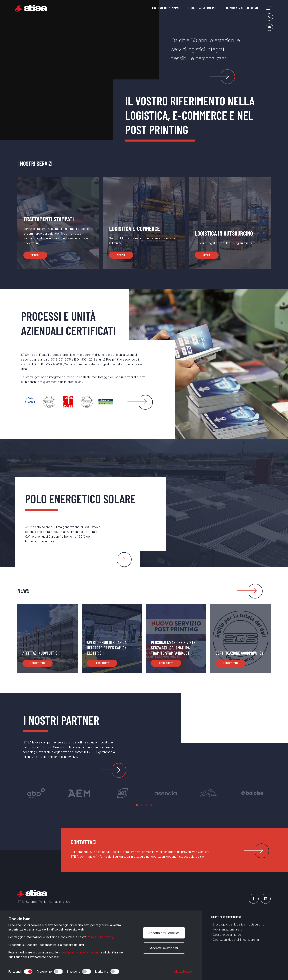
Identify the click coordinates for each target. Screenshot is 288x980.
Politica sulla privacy (101, 937)
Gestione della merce (226, 935)
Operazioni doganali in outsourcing (235, 940)
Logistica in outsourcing (241, 8)
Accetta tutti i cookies (164, 933)
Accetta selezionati (164, 948)
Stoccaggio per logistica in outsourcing (238, 924)
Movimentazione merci (227, 929)
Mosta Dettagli (184, 972)
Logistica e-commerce (203, 8)
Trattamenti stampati (166, 8)
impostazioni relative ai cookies (80, 952)
